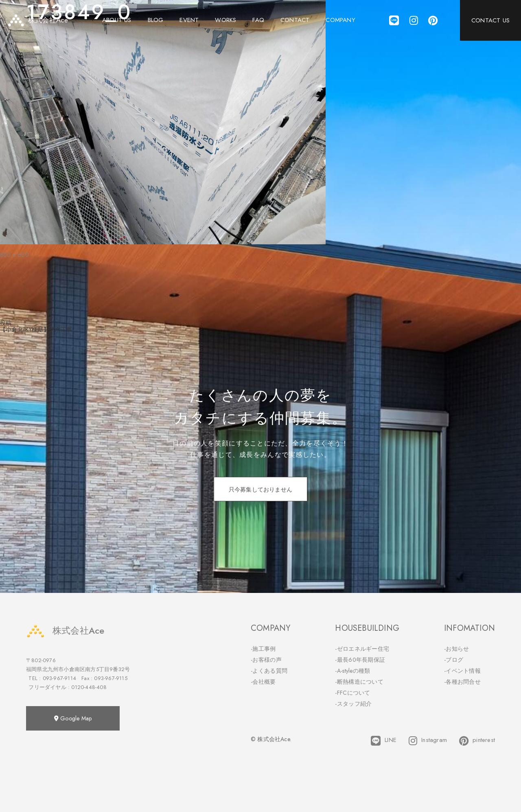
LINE (384, 741)
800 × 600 (14, 255)
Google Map (73, 718)
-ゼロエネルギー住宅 (362, 649)
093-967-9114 (59, 678)
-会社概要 (263, 682)
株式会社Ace (65, 631)
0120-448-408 (89, 687)
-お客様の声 (266, 660)
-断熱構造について (359, 682)
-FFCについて (352, 693)
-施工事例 (263, 649)
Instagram (428, 741)
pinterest (477, 741)
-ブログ (454, 660)
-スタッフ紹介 (353, 704)
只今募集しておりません (260, 489)
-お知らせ (457, 649)
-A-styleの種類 (352, 671)
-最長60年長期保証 (360, 660)
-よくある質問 (269, 671)
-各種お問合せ (462, 682)
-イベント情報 (462, 671)
